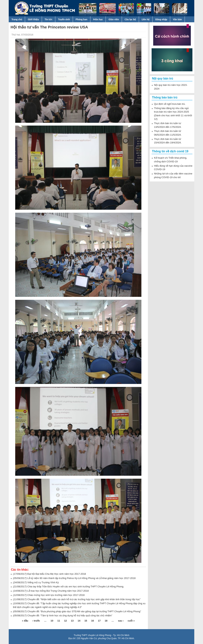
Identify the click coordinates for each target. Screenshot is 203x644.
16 (92, 621)
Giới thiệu (33, 19)
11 (59, 621)
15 (86, 621)
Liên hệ (146, 19)
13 (72, 621)
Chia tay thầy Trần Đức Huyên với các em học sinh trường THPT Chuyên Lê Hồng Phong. (76, 587)
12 (65, 621)
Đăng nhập (161, 19)
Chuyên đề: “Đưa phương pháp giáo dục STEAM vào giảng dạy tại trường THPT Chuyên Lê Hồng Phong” (84, 611)
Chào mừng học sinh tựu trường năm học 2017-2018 (56, 595)
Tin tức (49, 19)
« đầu (25, 621)
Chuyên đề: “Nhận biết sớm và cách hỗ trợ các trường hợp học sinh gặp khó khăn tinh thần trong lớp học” (84, 599)
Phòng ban (82, 19)
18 (106, 621)
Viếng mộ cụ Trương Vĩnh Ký (43, 582)
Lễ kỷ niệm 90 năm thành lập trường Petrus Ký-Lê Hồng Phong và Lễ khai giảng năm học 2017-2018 (81, 578)
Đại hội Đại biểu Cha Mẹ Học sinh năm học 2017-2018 (57, 574)
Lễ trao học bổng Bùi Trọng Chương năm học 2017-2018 (58, 591)
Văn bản (177, 19)
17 (99, 621)
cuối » (131, 621)
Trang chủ (17, 19)
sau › (121, 621)
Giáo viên (114, 19)
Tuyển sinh (64, 19)
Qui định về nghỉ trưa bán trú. (170, 104)
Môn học (98, 19)
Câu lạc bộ (130, 19)
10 (52, 621)
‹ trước (36, 621)
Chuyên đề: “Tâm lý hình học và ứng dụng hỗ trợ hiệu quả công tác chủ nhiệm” (70, 615)
